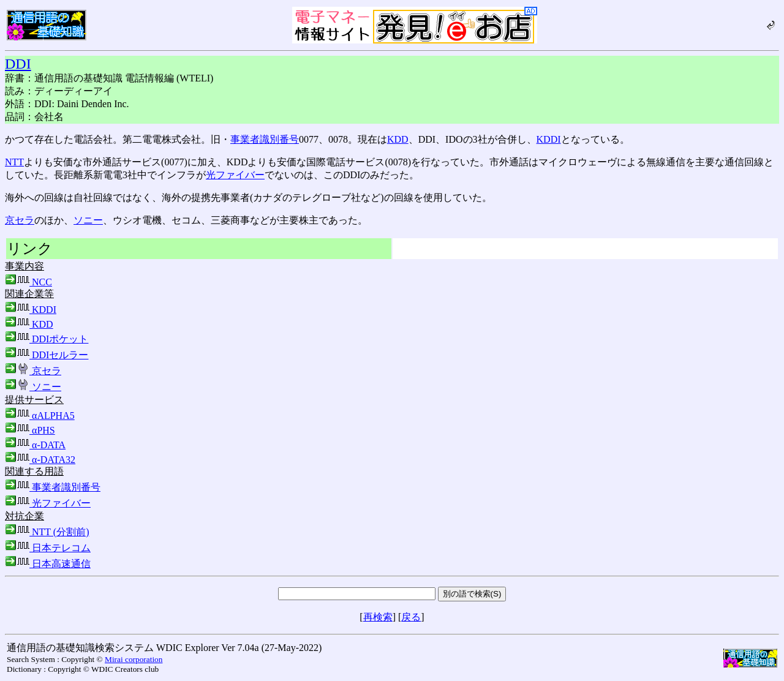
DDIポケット (47, 339)
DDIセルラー (47, 355)
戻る (411, 617)
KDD (398, 139)
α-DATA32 (40, 460)
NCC (28, 282)
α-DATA (35, 445)
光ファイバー (235, 175)
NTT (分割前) (47, 532)
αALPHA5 (40, 416)
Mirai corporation (134, 659)
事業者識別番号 (265, 139)
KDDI (549, 139)
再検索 (378, 617)
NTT (14, 162)
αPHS (30, 430)
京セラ (20, 220)
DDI (18, 64)
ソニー (88, 220)
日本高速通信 (48, 564)
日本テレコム (48, 548)
